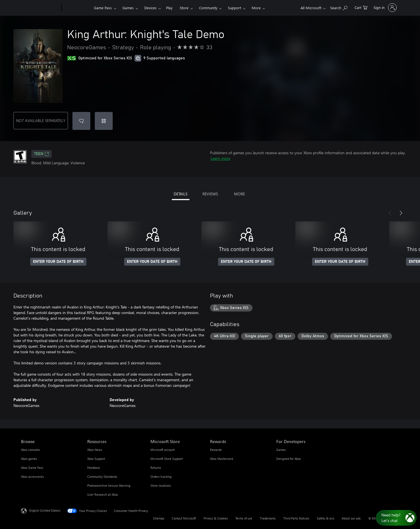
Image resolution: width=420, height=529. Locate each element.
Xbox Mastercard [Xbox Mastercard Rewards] (221, 459)
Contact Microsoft (184, 518)
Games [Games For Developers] (281, 450)
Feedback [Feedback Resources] (94, 468)
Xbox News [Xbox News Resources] (95, 450)
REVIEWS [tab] (210, 194)
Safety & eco (325, 518)
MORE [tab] (240, 194)
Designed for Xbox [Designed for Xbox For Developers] (289, 459)
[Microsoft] (40, 8)
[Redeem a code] (104, 121)
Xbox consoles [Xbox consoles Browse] (30, 450)
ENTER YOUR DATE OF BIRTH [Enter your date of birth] (58, 262)
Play (169, 8)
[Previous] (390, 213)
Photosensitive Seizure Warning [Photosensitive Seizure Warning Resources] (109, 485)
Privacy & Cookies (216, 518)
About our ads (351, 518)
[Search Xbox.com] (339, 7)
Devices (150, 8)
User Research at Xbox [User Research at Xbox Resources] (103, 494)
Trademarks (268, 518)
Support (234, 8)
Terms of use (244, 518)
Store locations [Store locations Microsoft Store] (161, 485)
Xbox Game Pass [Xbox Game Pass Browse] (32, 468)
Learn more (220, 158)
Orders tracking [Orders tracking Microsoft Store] (161, 477)
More (256, 8)
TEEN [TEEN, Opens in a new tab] (42, 154)
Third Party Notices (296, 518)
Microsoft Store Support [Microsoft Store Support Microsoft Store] (167, 459)
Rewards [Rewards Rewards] (216, 450)
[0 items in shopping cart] (361, 7)
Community (208, 8)
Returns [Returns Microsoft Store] (156, 468)
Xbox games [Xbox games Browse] (29, 459)
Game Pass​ (103, 8)
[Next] (401, 213)
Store (184, 8)
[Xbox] (77, 8)
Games (128, 8)
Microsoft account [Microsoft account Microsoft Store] (163, 450)
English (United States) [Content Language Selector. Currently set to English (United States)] (45, 510)
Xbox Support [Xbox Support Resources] (96, 459)
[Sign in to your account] (385, 8)
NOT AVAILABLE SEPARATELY (41, 120)
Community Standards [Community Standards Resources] (102, 477)
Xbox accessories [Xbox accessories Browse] (32, 477)
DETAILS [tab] (180, 194)
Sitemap (159, 518)
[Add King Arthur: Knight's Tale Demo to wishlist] (81, 121)
